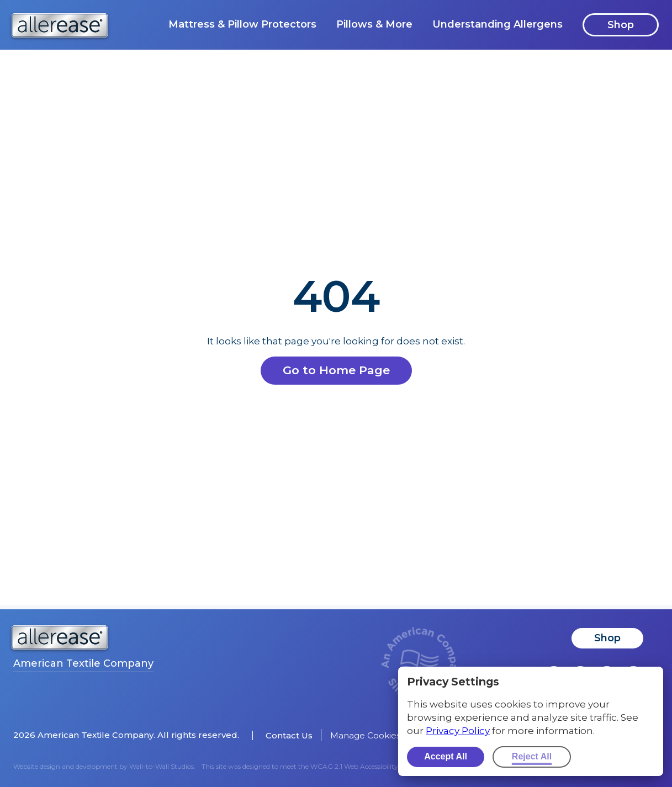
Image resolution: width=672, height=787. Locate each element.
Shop (621, 25)
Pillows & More (374, 24)
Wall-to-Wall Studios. (162, 766)
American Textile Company (83, 663)
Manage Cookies (365, 735)
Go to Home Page (336, 370)
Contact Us (289, 735)
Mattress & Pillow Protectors (242, 24)
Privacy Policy (458, 731)
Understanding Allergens (498, 24)
